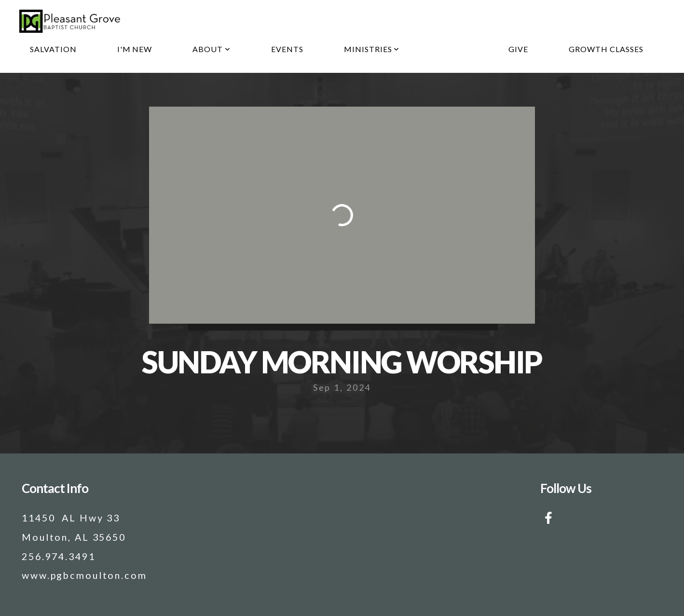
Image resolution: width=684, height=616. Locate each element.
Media (454, 49)
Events (287, 49)
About (212, 49)
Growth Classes (606, 49)
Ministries (372, 49)
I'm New (135, 49)
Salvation (53, 49)
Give (518, 49)
